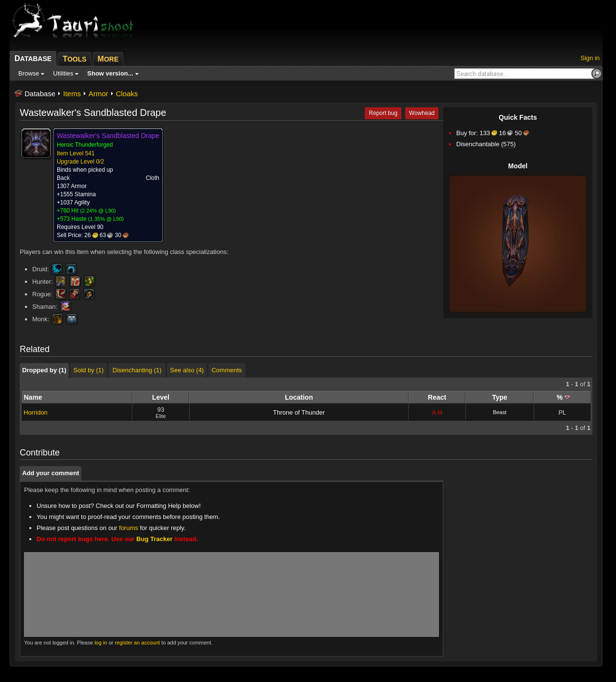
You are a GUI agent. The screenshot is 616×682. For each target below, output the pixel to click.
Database (40, 94)
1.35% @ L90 (106, 219)
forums (128, 528)
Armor (98, 94)
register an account (138, 643)
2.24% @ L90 (98, 211)
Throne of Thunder (299, 412)
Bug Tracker (154, 539)
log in (101, 643)
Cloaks (127, 94)
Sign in (590, 58)
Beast (500, 412)
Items (72, 94)
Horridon (36, 412)
